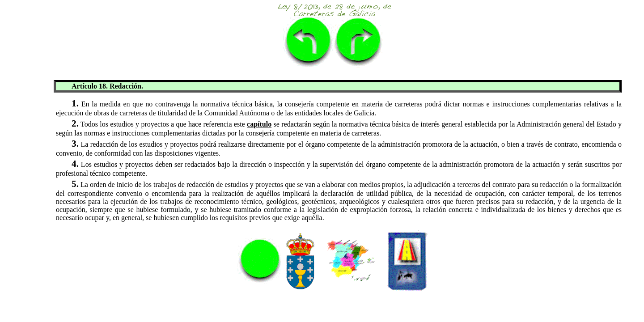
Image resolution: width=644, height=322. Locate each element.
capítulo (259, 124)
